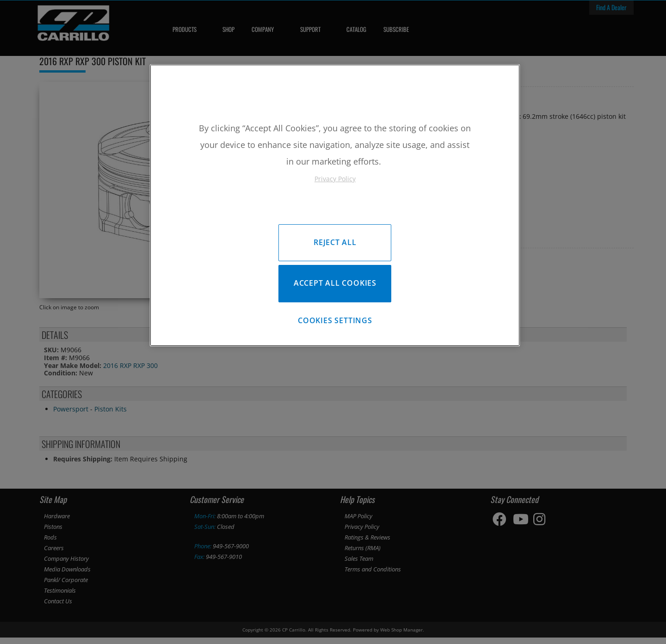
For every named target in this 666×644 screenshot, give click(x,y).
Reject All (335, 242)
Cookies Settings (335, 325)
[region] (335, 207)
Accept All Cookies (335, 285)
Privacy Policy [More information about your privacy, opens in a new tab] (335, 179)
